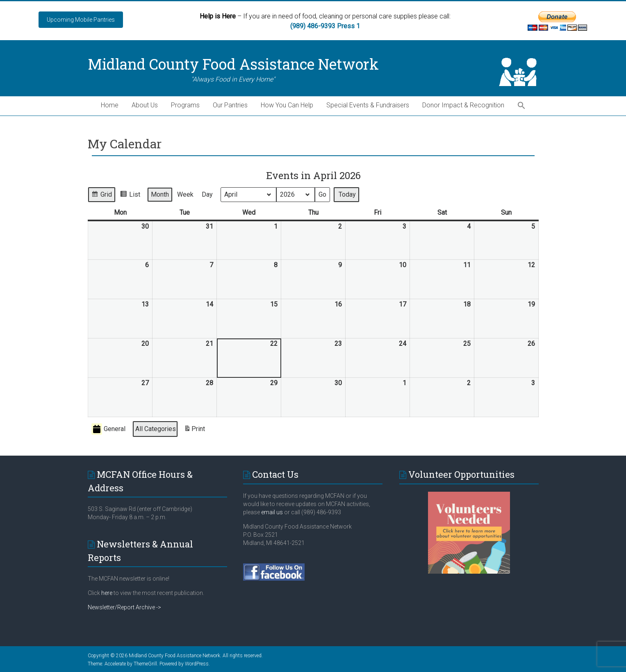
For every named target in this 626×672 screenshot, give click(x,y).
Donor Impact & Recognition (463, 105)
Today (347, 194)
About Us (145, 105)
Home (110, 105)
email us (271, 512)
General (108, 429)
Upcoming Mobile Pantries (81, 20)
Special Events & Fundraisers (368, 105)
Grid (101, 196)
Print (194, 430)
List (130, 196)
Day (207, 194)
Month (160, 194)
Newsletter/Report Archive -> (124, 607)
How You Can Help (287, 105)
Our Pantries (230, 105)
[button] (521, 106)
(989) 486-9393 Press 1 (325, 26)
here (107, 593)
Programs (185, 105)
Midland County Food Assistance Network (233, 64)
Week (185, 194)
